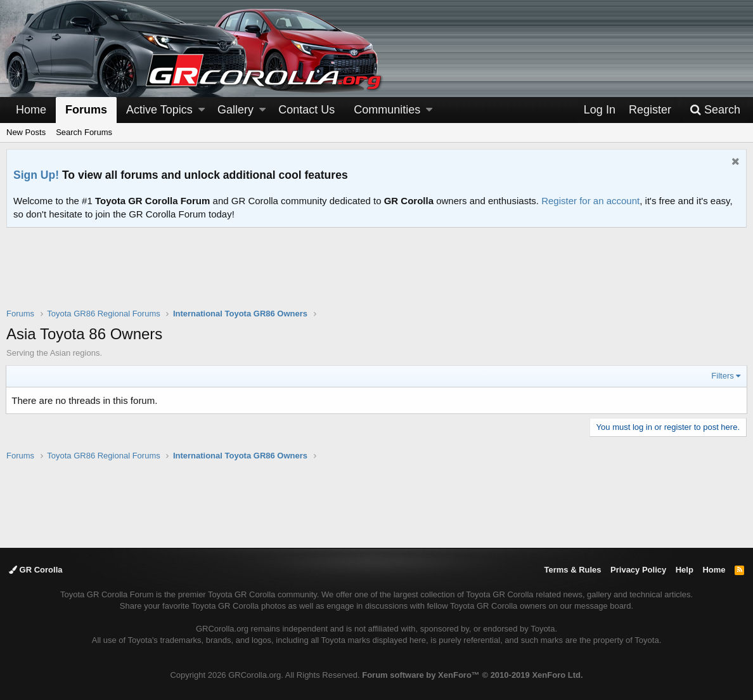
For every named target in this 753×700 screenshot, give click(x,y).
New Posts (26, 132)
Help (685, 570)
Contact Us (306, 110)
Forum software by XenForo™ (472, 675)
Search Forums (84, 132)
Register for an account (590, 201)
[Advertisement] (376, 276)
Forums (86, 110)
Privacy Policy (638, 570)
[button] (202, 110)
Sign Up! (36, 175)
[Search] (715, 110)
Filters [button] (722, 376)
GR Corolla (36, 570)
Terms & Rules (572, 570)
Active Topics (159, 110)
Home (31, 110)
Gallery (235, 110)
